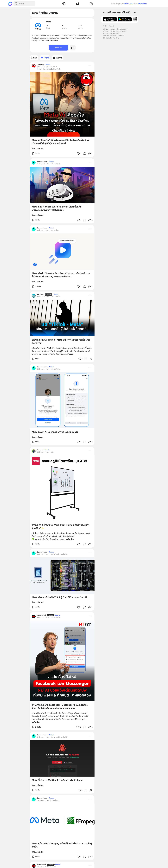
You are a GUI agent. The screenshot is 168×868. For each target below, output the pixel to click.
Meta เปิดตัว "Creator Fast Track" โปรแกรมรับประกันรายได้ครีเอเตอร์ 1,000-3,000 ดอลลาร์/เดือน (61, 275)
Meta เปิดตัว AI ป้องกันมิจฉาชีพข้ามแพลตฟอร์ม (55, 432)
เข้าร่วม (59, 48)
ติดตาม (48, 65)
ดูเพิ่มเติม (70, 539)
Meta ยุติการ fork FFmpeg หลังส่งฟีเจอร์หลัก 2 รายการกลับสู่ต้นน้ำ (62, 845)
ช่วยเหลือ (112, 29)
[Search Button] (16, 4)
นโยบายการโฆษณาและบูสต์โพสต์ (114, 31)
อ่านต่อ (40, 149)
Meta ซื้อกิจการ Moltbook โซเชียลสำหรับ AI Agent (58, 780)
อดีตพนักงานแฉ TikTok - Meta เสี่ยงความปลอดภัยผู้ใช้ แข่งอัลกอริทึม (61, 341)
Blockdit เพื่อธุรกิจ (109, 38)
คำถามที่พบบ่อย (122, 29)
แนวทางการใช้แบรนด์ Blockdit (113, 36)
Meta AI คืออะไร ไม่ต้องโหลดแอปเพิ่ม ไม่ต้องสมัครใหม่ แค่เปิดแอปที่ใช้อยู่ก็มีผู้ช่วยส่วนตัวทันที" (61, 142)
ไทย (117, 38)
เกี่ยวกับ (106, 29)
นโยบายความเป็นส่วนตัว (111, 34)
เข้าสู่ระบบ (129, 4)
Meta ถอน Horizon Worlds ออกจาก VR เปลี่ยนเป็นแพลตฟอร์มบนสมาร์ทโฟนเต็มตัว (57, 208)
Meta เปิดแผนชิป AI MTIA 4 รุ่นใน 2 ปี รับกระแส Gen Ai (59, 597)
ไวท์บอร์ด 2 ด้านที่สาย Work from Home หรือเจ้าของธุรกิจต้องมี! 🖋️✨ (61, 527)
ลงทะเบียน (142, 4)
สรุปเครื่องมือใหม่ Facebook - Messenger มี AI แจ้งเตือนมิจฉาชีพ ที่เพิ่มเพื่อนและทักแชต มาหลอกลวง (60, 706)
